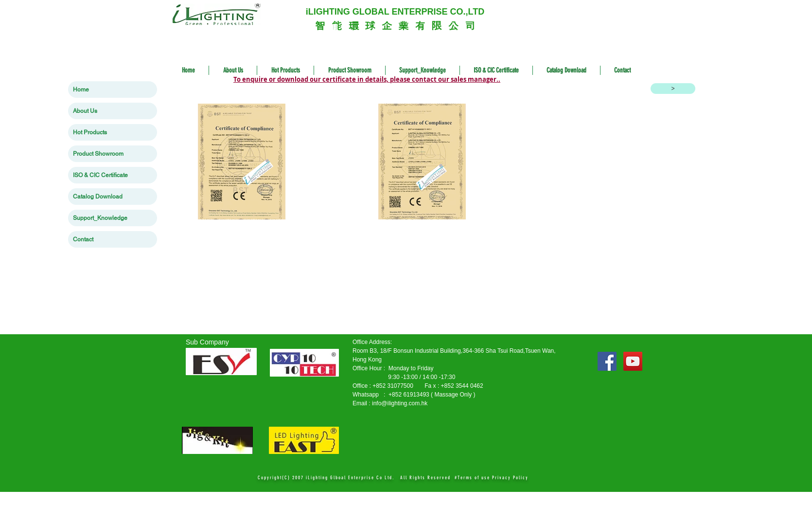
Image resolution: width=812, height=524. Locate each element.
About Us (85, 111)
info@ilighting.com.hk (400, 403)
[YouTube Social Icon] (633, 361)
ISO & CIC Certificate (100, 175)
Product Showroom (98, 154)
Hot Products (90, 132)
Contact (83, 239)
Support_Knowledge (100, 218)
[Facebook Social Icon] (607, 361)
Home (81, 90)
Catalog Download (98, 197)
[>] (673, 89)
